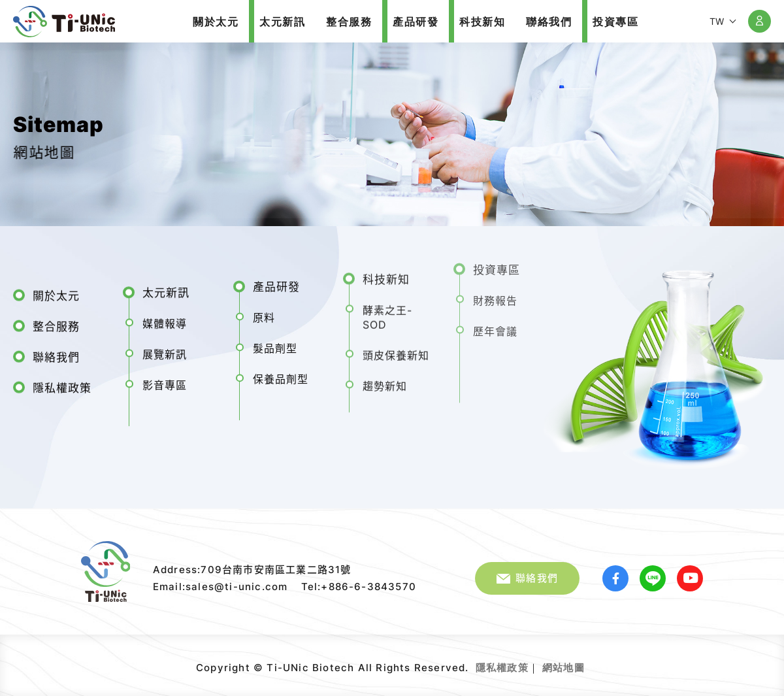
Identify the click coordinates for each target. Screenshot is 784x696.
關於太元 (56, 293)
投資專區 (497, 263)
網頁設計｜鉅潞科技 (586, 663)
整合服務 (56, 323)
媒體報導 (165, 320)
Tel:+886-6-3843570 (359, 587)
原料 (264, 313)
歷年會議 (495, 325)
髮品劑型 (275, 344)
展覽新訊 (165, 351)
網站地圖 (563, 668)
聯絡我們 (56, 354)
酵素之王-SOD (387, 311)
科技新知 (386, 273)
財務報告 (495, 294)
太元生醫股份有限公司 (64, 22)
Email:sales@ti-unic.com (220, 587)
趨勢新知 (385, 380)
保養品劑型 (281, 374)
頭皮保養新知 (396, 349)
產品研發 (276, 282)
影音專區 (165, 382)
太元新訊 (166, 290)
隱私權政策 (62, 385)
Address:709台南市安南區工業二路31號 (252, 570)
